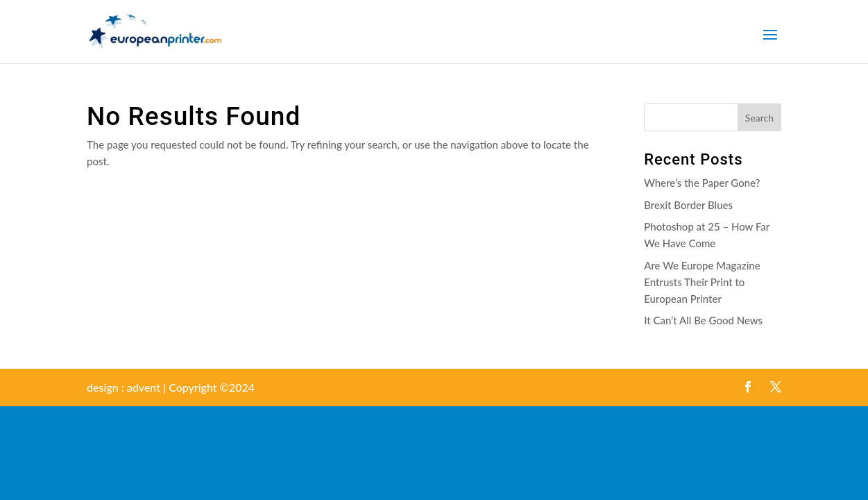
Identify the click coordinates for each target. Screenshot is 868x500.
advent (144, 387)
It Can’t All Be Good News (703, 320)
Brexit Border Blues (688, 205)
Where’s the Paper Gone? (702, 183)
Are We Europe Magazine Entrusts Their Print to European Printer (702, 282)
